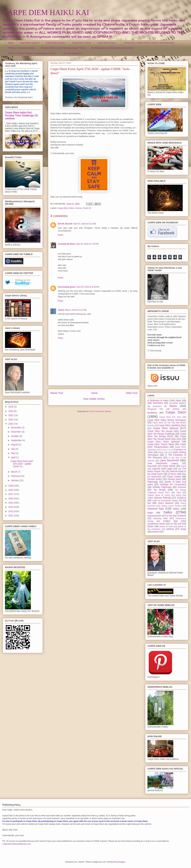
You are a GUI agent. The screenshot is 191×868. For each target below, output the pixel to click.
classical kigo (156, 509)
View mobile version (94, 399)
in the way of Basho (176, 516)
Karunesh (152, 466)
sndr (104, 862)
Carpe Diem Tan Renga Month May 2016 (167, 438)
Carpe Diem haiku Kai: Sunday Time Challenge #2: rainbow (22, 115)
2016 (11, 499)
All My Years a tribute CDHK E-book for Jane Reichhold (149, 43)
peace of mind (166, 526)
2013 (11, 511)
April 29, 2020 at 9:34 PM (88, 287)
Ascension (157, 406)
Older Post (132, 393)
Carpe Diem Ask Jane (170, 417)
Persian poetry (155, 479)
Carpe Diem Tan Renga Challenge (167, 432)
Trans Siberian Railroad (159, 498)
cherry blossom (166, 503)
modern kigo (170, 521)
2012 (11, 516)
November (16, 432)
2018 (11, 490)
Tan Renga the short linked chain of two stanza (112, 48)
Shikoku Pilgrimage (162, 487)
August (15, 445)
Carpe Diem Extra (66, 208)
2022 (11, 415)
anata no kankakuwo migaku (165, 501)
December (16, 428)
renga (183, 529)
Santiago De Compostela (173, 484)
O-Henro (172, 474)
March (14, 472)
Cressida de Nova (66, 244)
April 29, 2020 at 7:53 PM (87, 244)
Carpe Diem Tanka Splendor (164, 442)
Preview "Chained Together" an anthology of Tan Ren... (33, 53)
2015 (11, 503)
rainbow (170, 529)
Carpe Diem (176, 412)
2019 (11, 486)
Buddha (176, 409)
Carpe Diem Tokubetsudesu (167, 446)
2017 (11, 494)
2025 (11, 407)
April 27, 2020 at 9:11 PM (85, 224)
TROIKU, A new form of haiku (21, 48)
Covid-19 (87, 208)
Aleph (178, 400)
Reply (61, 235)
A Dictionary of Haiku (158, 400)
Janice (61, 310)
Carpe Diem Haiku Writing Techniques (167, 420)
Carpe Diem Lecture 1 (30, 43)
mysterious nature (156, 524)
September (17, 440)
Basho (173, 406)
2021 (11, 420)
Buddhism (152, 413)
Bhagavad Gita (155, 409)
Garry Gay (163, 452)
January (15, 480)
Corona (78, 208)
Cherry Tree (166, 450)
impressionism (154, 516)
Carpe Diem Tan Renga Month (167, 435)
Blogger (122, 862)
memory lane (160, 518)
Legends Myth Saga (162, 469)
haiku (168, 512)
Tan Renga (159, 490)
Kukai (184, 466)
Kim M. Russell (65, 224)
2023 (11, 411)
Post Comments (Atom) (100, 411)
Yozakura (181, 498)
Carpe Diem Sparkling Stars (172, 425)
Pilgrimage (153, 482)
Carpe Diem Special (166, 428)
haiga (150, 513)
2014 (11, 507)
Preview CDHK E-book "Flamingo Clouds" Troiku (63, 48)
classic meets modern (171, 506)
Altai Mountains (155, 403)
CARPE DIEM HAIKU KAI (46, 12)
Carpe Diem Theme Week (161, 444)
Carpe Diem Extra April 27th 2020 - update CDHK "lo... (22, 464)
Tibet (179, 493)
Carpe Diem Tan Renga (160, 431)
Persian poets (174, 479)
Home (11, 43)
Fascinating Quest (67, 287)
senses (155, 532)
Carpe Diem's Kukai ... (107, 43)
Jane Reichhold (169, 460)
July (13, 449)
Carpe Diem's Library (82, 43)
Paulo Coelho (174, 477)
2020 (11, 424)
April (13, 457)
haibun (176, 509)
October (15, 436)
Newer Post (57, 393)
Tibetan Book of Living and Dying (164, 495)
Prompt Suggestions (73, 53)
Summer (182, 487)
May (13, 453)
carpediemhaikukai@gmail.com (17, 844)
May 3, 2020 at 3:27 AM (76, 310)
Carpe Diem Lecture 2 (56, 43)
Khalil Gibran (169, 466)
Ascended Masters (178, 403)
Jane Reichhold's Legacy (163, 463)
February (16, 476)
